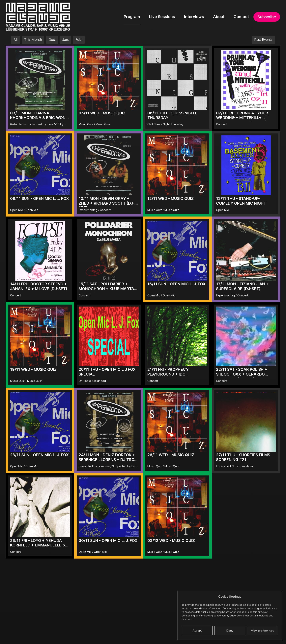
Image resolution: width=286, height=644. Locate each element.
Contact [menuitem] (241, 17)
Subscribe (267, 17)
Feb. (79, 40)
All (15, 40)
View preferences (263, 630)
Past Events (263, 40)
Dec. (52, 40)
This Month (33, 40)
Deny (230, 630)
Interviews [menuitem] (194, 17)
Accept (197, 630)
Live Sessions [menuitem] (162, 17)
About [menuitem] (219, 17)
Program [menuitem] (132, 17)
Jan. (66, 40)
